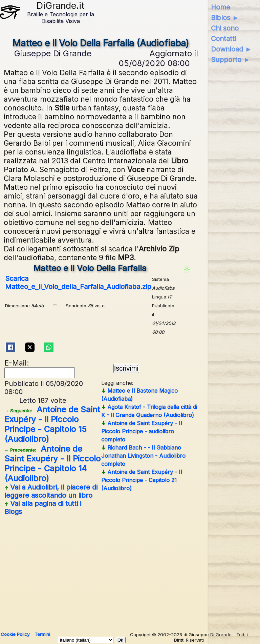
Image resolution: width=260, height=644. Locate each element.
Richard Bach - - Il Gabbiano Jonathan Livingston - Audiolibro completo (143, 456)
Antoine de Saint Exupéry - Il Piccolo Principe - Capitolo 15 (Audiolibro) (52, 424)
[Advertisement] (101, 571)
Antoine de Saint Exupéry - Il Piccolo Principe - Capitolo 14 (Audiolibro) (52, 463)
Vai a (51, 491)
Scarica (78, 283)
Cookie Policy (15, 634)
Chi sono (225, 28)
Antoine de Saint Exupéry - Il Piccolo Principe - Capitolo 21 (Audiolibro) (142, 480)
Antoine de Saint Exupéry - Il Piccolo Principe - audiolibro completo (142, 431)
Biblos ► (225, 18)
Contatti (223, 39)
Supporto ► (231, 60)
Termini (42, 634)
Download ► (231, 49)
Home (221, 7)
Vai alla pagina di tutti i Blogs (43, 507)
